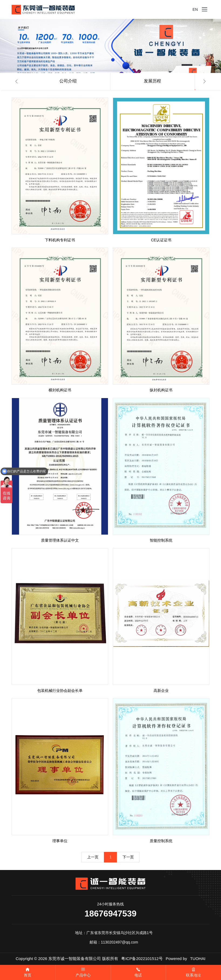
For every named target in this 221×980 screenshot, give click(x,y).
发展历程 (152, 81)
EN (195, 9)
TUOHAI (198, 959)
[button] (16, 81)
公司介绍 (68, 81)
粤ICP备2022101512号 (142, 959)
